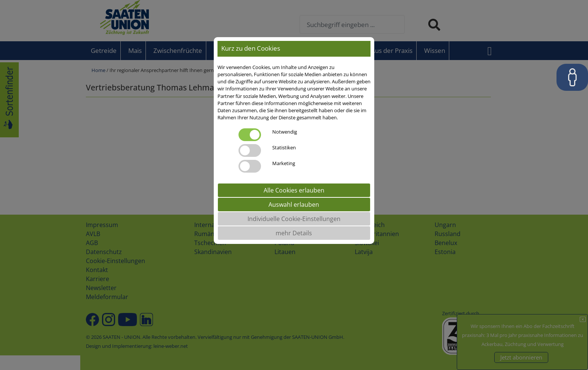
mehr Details (294, 233)
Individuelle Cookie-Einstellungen (294, 219)
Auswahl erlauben (294, 205)
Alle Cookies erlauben (294, 190)
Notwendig (285, 132)
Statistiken (284, 147)
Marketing (284, 163)
